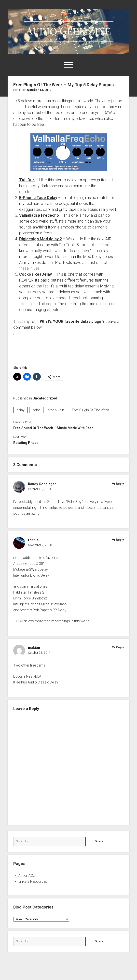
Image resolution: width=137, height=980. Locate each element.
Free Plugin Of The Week (90, 410)
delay (21, 410)
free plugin (56, 410)
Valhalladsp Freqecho (39, 215)
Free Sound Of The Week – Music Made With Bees (53, 428)
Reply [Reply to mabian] (120, 647)
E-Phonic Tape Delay (38, 198)
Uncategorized (45, 398)
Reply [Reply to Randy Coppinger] (120, 484)
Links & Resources (33, 881)
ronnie (33, 540)
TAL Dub (27, 180)
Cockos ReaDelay (35, 274)
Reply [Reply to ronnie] (120, 540)
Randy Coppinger (42, 484)
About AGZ (27, 876)
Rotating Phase (26, 443)
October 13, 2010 (39, 90)
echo (36, 410)
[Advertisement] (71, 350)
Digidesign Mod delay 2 (41, 239)
